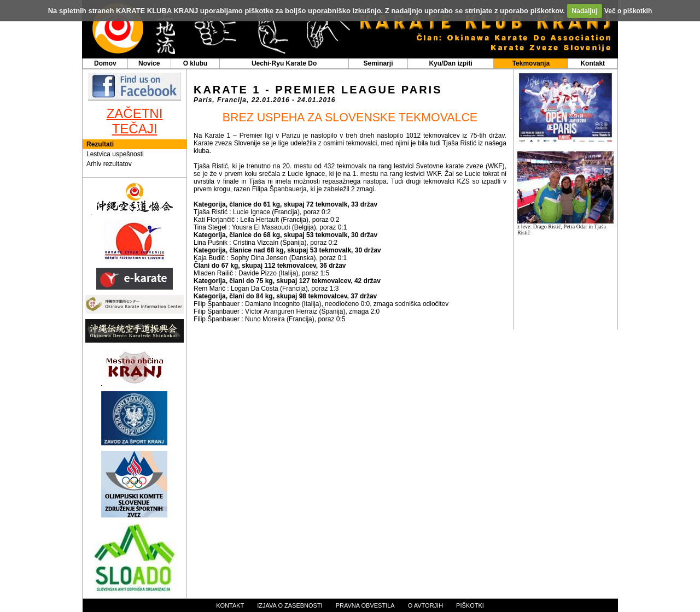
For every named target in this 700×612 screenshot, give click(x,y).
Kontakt (593, 63)
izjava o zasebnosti (290, 605)
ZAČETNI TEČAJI (135, 121)
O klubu (196, 63)
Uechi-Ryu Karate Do (284, 63)
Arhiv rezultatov (109, 164)
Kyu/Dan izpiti (450, 63)
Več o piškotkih (628, 11)
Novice (149, 63)
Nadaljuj (585, 11)
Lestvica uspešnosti (115, 154)
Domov (105, 63)
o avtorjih (425, 605)
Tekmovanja (531, 63)
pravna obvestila (365, 605)
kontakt (230, 605)
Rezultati (100, 144)
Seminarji (378, 63)
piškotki (470, 605)
